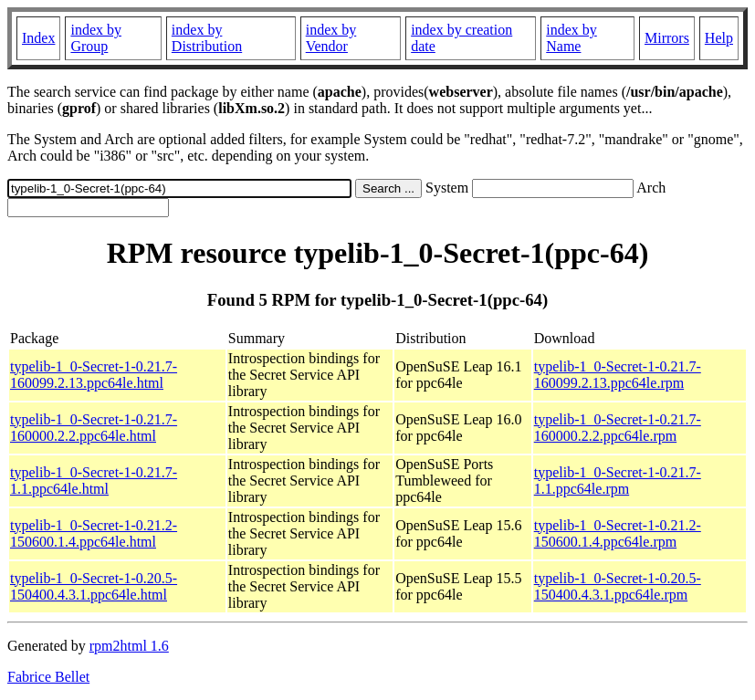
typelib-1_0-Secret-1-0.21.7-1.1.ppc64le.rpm (618, 481)
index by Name (571, 38)
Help (719, 38)
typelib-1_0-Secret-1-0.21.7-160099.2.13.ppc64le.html (94, 375)
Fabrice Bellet (48, 677)
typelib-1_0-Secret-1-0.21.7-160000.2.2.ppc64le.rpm (618, 428)
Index (38, 38)
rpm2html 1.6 (129, 646)
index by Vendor (331, 38)
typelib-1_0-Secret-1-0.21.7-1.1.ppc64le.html (94, 481)
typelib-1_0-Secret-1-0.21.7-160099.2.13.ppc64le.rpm (618, 375)
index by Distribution (207, 38)
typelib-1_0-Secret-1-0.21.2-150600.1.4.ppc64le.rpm (618, 533)
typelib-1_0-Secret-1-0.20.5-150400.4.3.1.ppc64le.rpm (618, 586)
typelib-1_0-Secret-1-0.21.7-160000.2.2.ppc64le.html (94, 428)
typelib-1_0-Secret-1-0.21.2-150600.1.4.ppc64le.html (94, 533)
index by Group (96, 38)
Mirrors (667, 38)
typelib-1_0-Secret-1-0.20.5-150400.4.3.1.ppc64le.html (94, 586)
